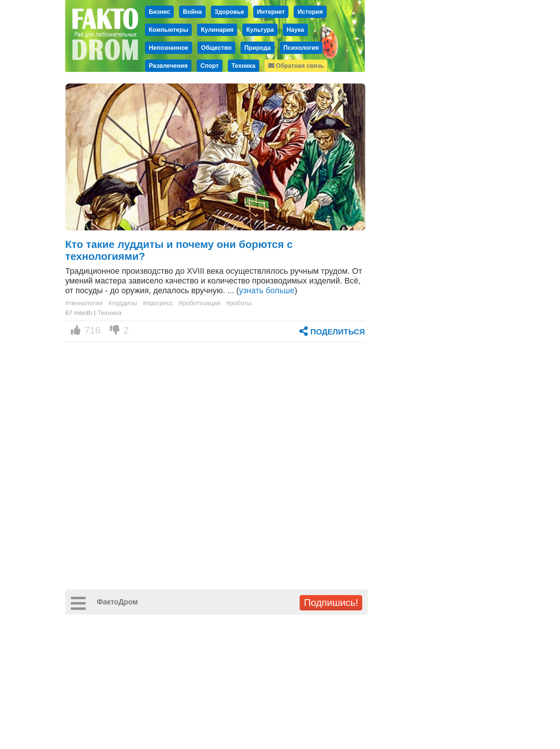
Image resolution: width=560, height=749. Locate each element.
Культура (260, 30)
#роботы (239, 303)
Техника (243, 66)
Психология (301, 48)
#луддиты (122, 303)
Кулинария (217, 30)
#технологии (84, 303)
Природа (257, 48)
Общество (217, 48)
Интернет (271, 12)
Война (192, 12)
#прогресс (158, 303)
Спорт (210, 66)
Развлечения (168, 66)
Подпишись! (331, 603)
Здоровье (229, 12)
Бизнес (159, 12)
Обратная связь (296, 66)
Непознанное (168, 48)
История (310, 12)
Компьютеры (168, 30)
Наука (295, 30)
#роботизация (200, 303)
